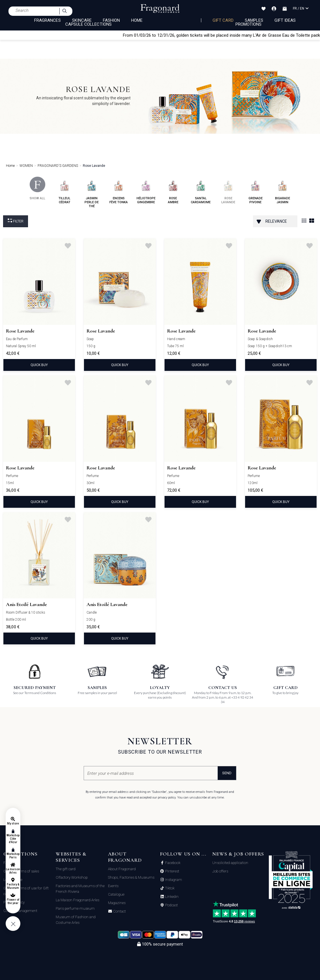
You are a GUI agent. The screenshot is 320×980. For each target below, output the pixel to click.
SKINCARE (82, 20)
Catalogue (116, 894)
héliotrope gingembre (146, 190)
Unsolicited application (230, 863)
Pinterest (172, 871)
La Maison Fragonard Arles (77, 900)
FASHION (111, 20)
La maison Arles (13, 871)
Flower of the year (13, 901)
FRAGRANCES (47, 20)
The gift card (66, 869)
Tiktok (169, 888)
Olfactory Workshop (72, 877)
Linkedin (171, 897)
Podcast (171, 905)
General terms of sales (21, 871)
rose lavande (228, 190)
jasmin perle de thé (92, 192)
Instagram (173, 880)
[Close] (317, 35)
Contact (119, 911)
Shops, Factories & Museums (131, 877)
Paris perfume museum (75, 908)
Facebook (172, 863)
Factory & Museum (13, 886)
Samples (254, 20)
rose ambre (173, 190)
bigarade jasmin (283, 190)
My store (13, 823)
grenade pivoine (255, 190)
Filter (16, 221)
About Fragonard (122, 869)
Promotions (249, 24)
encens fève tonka (119, 190)
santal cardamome (201, 190)
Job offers (220, 871)
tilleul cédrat (65, 190)
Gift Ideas (285, 20)
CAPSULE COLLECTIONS (88, 24)
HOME (137, 20)
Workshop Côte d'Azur (13, 839)
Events (113, 886)
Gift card (223, 20)
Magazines (117, 903)
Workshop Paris (13, 856)
